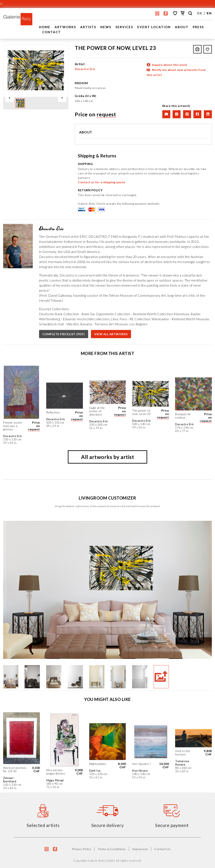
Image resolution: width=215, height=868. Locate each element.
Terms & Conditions (112, 849)
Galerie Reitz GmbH (101, 861)
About (182, 27)
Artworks (65, 27)
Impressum (140, 849)
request (106, 114)
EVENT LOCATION (154, 27)
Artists (88, 27)
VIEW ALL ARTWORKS (111, 334)
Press (198, 27)
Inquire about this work (170, 65)
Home (45, 27)
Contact (52, 32)
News (106, 27)
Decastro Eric (85, 69)
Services (124, 27)
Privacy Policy (81, 849)
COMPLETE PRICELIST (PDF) (64, 334)
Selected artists (43, 825)
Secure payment (172, 825)
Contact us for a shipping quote (102, 182)
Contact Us (162, 849)
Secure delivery (108, 825)
